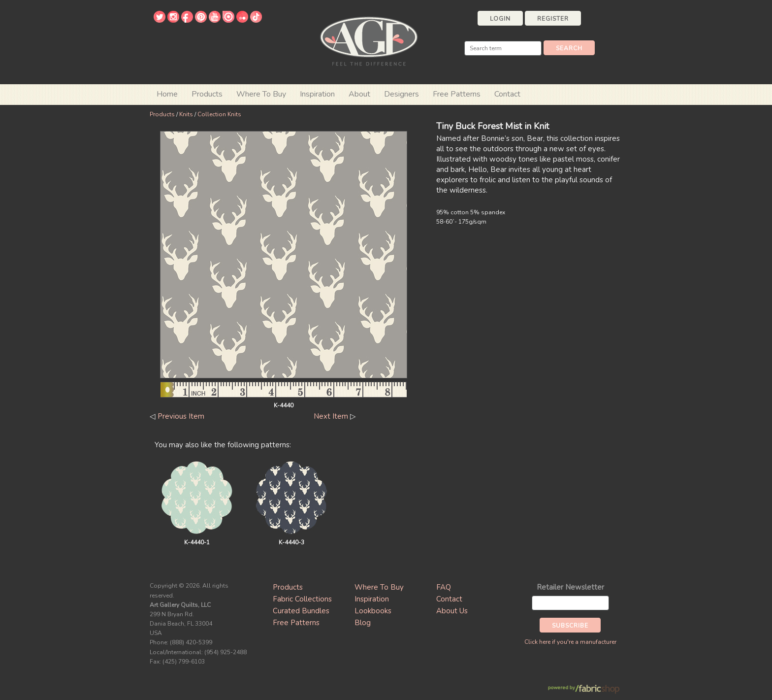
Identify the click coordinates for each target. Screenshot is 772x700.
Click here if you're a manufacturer (570, 642)
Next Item (331, 416)
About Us (452, 611)
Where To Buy (379, 587)
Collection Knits (219, 114)
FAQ (444, 587)
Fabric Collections (302, 599)
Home (167, 94)
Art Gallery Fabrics (369, 40)
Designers (402, 94)
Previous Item (181, 416)
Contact (507, 94)
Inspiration (317, 94)
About (359, 94)
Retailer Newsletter (570, 587)
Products (162, 114)
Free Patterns (457, 94)
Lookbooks (373, 611)
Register (553, 19)
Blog (363, 623)
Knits (186, 114)
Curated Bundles (301, 611)
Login (500, 19)
